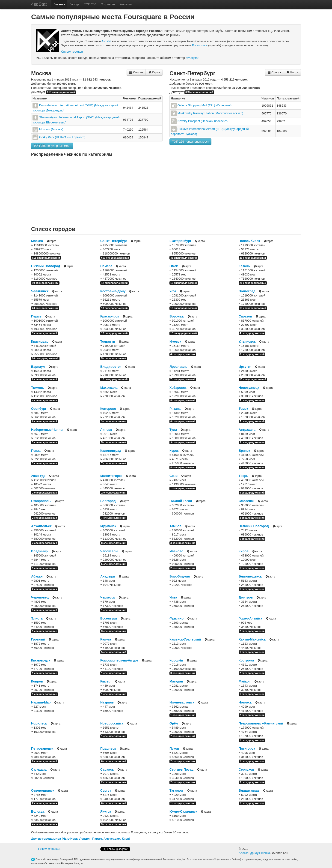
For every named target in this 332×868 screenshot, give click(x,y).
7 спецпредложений (183, 379)
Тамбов (175, 526)
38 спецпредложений (184, 258)
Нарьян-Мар (41, 702)
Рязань (175, 409)
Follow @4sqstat (49, 849)
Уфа (173, 291)
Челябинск (40, 291)
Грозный (38, 639)
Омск (174, 266)
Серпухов (246, 769)
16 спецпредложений (184, 308)
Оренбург (39, 409)
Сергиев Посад (181, 769)
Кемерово (108, 409)
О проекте (108, 4)
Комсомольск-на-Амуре (119, 660)
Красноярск (110, 316)
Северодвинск (43, 790)
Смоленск (246, 501)
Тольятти (108, 341)
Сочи (173, 476)
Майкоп (245, 681)
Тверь (243, 476)
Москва (41, 73)
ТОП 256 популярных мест (52, 146)
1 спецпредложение (183, 488)
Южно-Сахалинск (183, 811)
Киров (244, 551)
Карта (154, 72)
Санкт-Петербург (192, 73)
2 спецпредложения (44, 493)
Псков (174, 748)
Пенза (36, 451)
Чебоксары (109, 551)
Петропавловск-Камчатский (261, 723)
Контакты (126, 4)
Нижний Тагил (181, 501)
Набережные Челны (47, 430)
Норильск (39, 723)
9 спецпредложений (44, 333)
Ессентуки (109, 618)
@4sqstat (192, 58)
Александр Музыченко (254, 853)
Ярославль (178, 367)
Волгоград (247, 291)
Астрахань (247, 430)
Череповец (40, 597)
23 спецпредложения (253, 258)
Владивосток (111, 367)
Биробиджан (180, 576)
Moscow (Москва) (51, 129)
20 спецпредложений (45, 358)
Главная (59, 4)
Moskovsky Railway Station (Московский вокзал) (210, 113)
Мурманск (108, 526)
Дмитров (246, 597)
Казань (244, 266)
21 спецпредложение (253, 283)
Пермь (36, 316)
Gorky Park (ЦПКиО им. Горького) (62, 137)
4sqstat (107, 41)
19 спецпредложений (45, 283)
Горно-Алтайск (250, 618)
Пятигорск (247, 748)
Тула (173, 430)
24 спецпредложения (45, 308)
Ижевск (175, 341)
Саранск (107, 769)
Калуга (106, 639)
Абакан (37, 576)
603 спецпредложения (115, 258)
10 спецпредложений (114, 379)
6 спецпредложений (44, 421)
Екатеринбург (180, 241)
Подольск (108, 748)
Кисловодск (41, 660)
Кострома (246, 660)
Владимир (39, 551)
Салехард (39, 769)
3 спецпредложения (114, 421)
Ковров (37, 681)
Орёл (174, 723)
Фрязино (176, 618)
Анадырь (108, 576)
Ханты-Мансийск (252, 639)
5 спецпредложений (114, 358)
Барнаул (38, 367)
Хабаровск (178, 388)
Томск (243, 409)
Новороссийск (112, 723)
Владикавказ (249, 790)
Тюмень (37, 388)
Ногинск (245, 702)
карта (51, 241)
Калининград (111, 451)
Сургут (106, 790)
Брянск (244, 451)
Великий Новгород (254, 526)
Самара (106, 266)
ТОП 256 (90, 4)
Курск (174, 451)
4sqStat (39, 4)
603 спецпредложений (199, 92)
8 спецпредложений (252, 354)
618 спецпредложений (61, 92)
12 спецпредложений (114, 283)
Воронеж (177, 316)
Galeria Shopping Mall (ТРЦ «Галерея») (205, 105)
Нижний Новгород (46, 266)
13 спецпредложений (184, 283)
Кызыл (106, 681)
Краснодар (40, 341)
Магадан (176, 681)
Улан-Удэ (38, 476)
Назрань (107, 702)
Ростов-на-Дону (113, 291)
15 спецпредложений (253, 308)
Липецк (106, 430)
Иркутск (245, 367)
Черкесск (108, 597)
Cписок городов (72, 52)
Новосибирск (249, 241)
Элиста (37, 618)
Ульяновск (247, 341)
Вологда (38, 811)
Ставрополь (41, 501)
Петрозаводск (42, 748)
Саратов (245, 316)
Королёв (176, 660)
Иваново (176, 551)
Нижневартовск (182, 702)
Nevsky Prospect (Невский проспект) (203, 121)
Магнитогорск (111, 476)
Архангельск (41, 526)
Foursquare (200, 45)
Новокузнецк (249, 388)
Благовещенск (250, 576)
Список (136, 72)
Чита (173, 597)
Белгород (108, 501)
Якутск (106, 811)
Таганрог (176, 790)
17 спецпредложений (114, 333)
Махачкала (109, 388)
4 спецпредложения (252, 333)
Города (74, 4)
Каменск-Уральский (185, 639)
